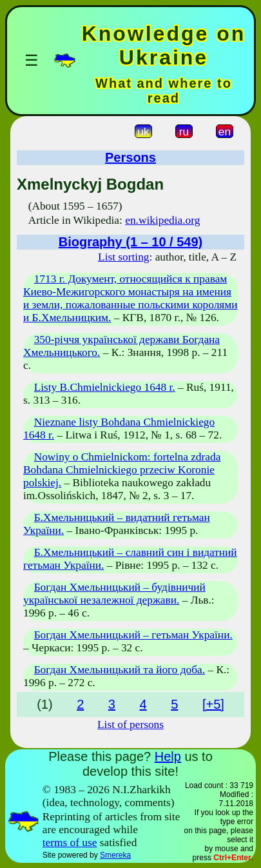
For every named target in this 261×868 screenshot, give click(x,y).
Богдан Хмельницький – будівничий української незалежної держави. (114, 594)
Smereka (115, 855)
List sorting (123, 257)
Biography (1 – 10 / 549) (130, 242)
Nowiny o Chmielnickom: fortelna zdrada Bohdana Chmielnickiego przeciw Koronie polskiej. (122, 470)
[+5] (213, 704)
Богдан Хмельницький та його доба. (120, 670)
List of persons (130, 725)
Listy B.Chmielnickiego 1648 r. (105, 387)
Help (168, 756)
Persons (130, 157)
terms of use (70, 843)
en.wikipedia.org (162, 220)
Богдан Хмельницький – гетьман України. (133, 635)
